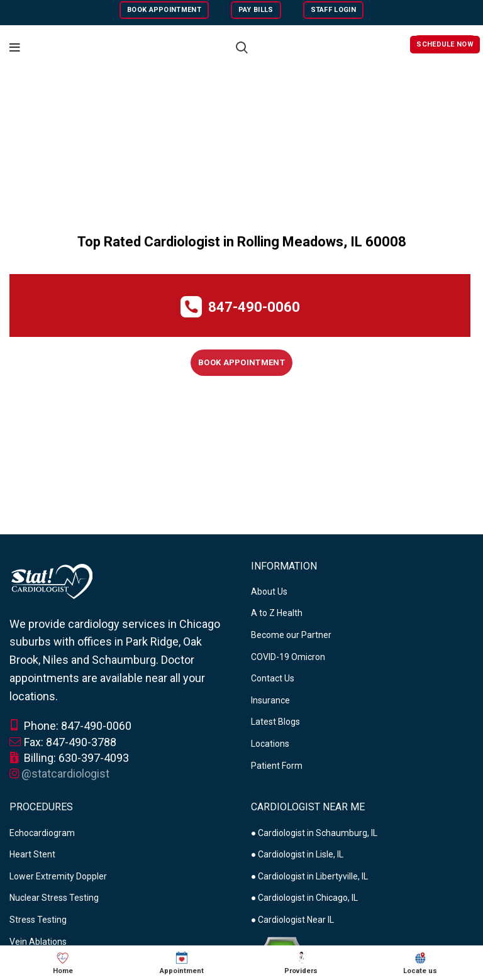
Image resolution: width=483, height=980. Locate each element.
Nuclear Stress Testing (54, 898)
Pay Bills (256, 10)
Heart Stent (32, 854)
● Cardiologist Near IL (292, 920)
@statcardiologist (65, 774)
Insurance (270, 700)
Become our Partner (291, 635)
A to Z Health (277, 613)
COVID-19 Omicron (288, 657)
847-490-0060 (254, 307)
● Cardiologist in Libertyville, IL (309, 876)
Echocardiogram (42, 833)
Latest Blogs (275, 722)
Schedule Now (445, 44)
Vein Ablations (38, 942)
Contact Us (273, 678)
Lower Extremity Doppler (58, 876)
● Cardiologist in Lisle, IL (297, 854)
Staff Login (333, 10)
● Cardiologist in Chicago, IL (304, 898)
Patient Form (277, 766)
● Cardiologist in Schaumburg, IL (314, 833)
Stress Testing (38, 920)
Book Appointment (164, 10)
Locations (270, 744)
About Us (269, 592)
